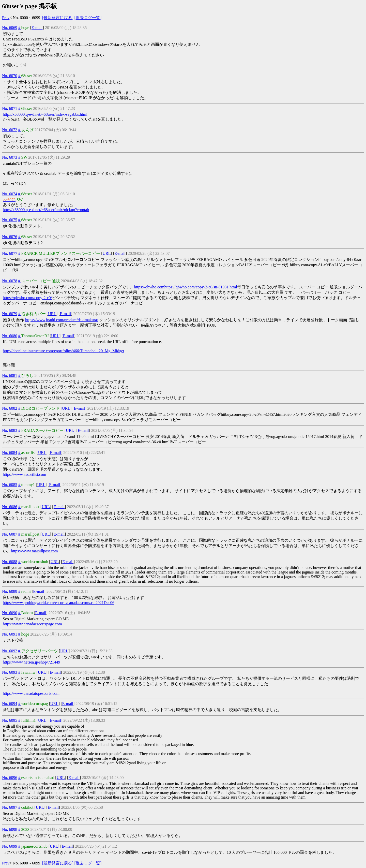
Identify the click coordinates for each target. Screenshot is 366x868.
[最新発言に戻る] (58, 18)
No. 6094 (10, 704)
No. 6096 (10, 778)
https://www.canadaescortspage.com (32, 624)
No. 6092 (10, 651)
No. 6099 (10, 846)
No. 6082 (10, 408)
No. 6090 (10, 613)
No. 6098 (10, 829)
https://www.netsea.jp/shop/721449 (32, 662)
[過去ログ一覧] (88, 18)
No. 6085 (10, 485)
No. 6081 (10, 376)
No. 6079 (10, 314)
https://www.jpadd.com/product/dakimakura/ (62, 320)
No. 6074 (10, 194)
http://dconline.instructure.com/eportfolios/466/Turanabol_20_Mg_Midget (64, 351)
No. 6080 (10, 336)
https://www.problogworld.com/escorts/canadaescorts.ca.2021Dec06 (59, 603)
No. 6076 (10, 237)
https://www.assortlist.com (25, 474)
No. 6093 (10, 672)
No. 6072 (10, 130)
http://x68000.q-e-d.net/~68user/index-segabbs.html (45, 114)
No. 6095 (10, 720)
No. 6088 (10, 562)
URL (107, 253)
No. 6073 (10, 157)
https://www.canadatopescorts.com (31, 693)
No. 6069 (10, 28)
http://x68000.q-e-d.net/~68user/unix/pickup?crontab (46, 210)
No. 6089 (10, 591)
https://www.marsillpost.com (34, 551)
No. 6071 (10, 108)
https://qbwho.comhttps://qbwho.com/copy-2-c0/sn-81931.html (186, 287)
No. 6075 (10, 220)
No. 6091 (10, 634)
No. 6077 (10, 253)
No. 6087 (10, 534)
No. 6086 (10, 507)
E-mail (37, 28)
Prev (6, 18)
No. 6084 (10, 453)
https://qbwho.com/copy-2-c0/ (27, 298)
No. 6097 (10, 807)
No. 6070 (10, 76)
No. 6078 (10, 281)
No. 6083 (10, 430)
